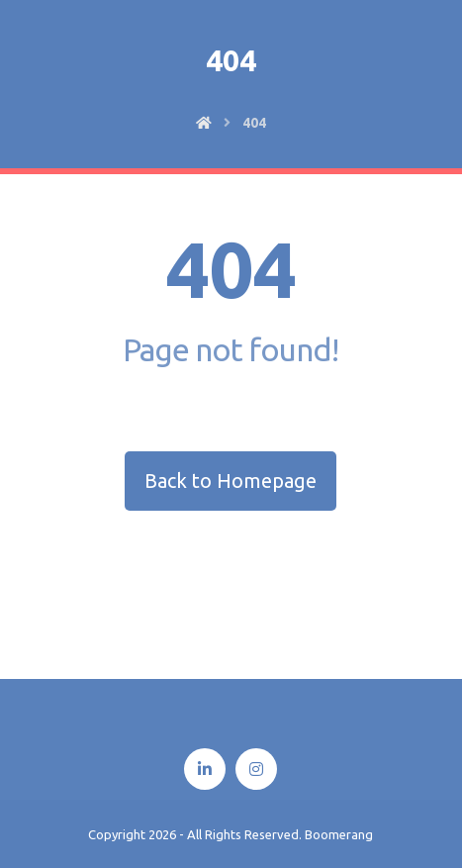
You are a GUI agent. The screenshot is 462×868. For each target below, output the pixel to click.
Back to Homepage (231, 481)
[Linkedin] (205, 769)
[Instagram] (256, 769)
